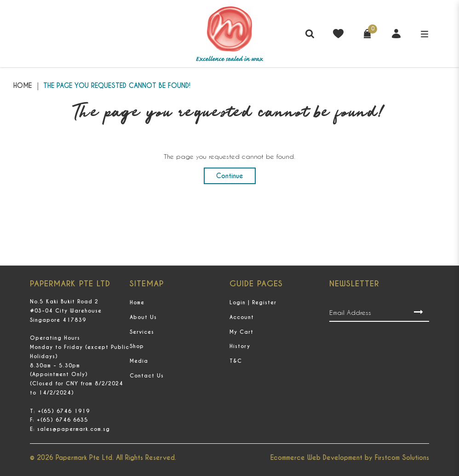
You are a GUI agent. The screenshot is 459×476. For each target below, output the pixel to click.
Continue (230, 176)
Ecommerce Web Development (316, 458)
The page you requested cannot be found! (117, 86)
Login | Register (253, 302)
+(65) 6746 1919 (64, 411)
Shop (137, 346)
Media (139, 361)
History (240, 346)
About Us (143, 317)
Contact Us (147, 376)
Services (142, 332)
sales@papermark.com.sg (74, 429)
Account (242, 317)
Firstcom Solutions (402, 458)
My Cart (241, 332)
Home (23, 86)
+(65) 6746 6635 (63, 420)
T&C (236, 361)
